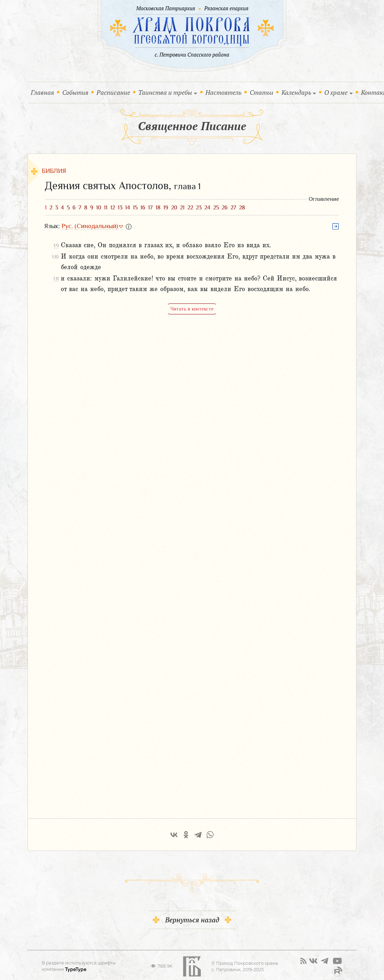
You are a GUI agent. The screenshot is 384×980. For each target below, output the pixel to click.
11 (106, 208)
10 (99, 208)
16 (143, 208)
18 (158, 208)
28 (242, 208)
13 (120, 208)
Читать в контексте (192, 309)
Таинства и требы (165, 92)
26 (225, 208)
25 (216, 208)
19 (166, 208)
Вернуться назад (192, 915)
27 (233, 208)
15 (135, 208)
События (77, 92)
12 (113, 208)
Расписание (113, 92)
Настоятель (223, 92)
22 (190, 208)
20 (174, 208)
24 (207, 208)
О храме (336, 92)
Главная (44, 92)
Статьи (261, 92)
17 (150, 208)
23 (199, 208)
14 (128, 208)
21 (182, 208)
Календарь (296, 92)
